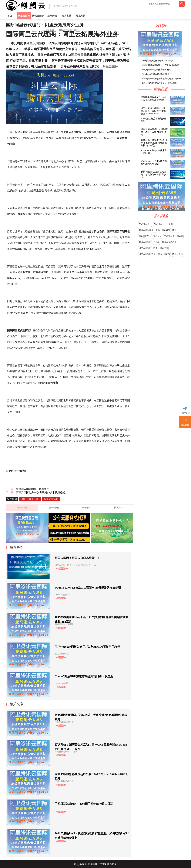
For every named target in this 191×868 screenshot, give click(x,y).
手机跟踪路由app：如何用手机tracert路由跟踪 (84, 804)
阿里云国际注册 (161, 248)
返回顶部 (185, 422)
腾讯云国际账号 (163, 230)
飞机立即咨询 (185, 413)
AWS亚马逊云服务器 (163, 224)
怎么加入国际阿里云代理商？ (33, 489)
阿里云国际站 (145, 248)
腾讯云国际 (38, 16)
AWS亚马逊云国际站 (173, 236)
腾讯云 (175, 230)
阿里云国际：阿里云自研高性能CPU (78, 558)
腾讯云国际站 (145, 242)
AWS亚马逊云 (145, 224)
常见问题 (81, 16)
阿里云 (148, 236)
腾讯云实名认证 (169, 242)
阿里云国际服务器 (147, 254)
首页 (10, 16)
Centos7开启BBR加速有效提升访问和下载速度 (84, 676)
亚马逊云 (52, 16)
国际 (141, 236)
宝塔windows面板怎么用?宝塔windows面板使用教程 (87, 647)
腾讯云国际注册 (146, 230)
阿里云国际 (24, 16)
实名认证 (158, 236)
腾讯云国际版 (164, 254)
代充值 (157, 242)
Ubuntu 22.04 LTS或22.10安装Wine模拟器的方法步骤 (88, 588)
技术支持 (66, 16)
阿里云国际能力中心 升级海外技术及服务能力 (42, 492)
